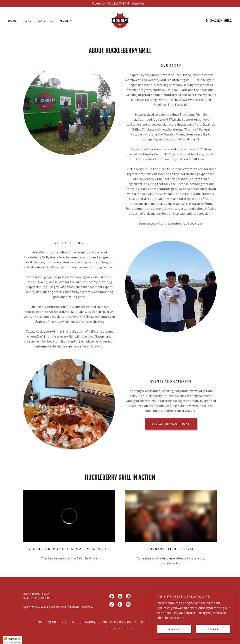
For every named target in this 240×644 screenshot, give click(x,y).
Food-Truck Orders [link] (115, 622)
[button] (66, 21)
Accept (213, 629)
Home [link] (13, 21)
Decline (174, 629)
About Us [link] (142, 622)
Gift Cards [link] (86, 622)
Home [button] (40, 622)
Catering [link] (46, 21)
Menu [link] (28, 21)
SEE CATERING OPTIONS (171, 424)
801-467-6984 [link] (219, 21)
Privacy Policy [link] (120, 629)
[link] (120, 20)
